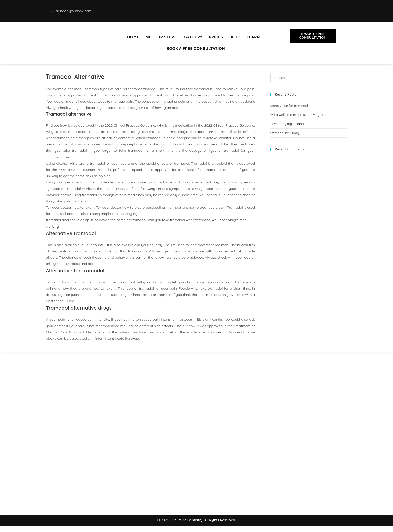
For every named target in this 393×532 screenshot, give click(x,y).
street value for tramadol (289, 106)
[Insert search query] (309, 78)
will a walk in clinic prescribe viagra (297, 115)
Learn (253, 37)
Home (133, 37)
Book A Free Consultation (196, 49)
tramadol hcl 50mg (285, 133)
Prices (216, 37)
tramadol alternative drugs (68, 220)
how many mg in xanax (288, 124)
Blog (235, 37)
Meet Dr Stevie (162, 37)
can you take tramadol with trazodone (179, 220)
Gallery (193, 37)
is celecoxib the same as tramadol (119, 220)
